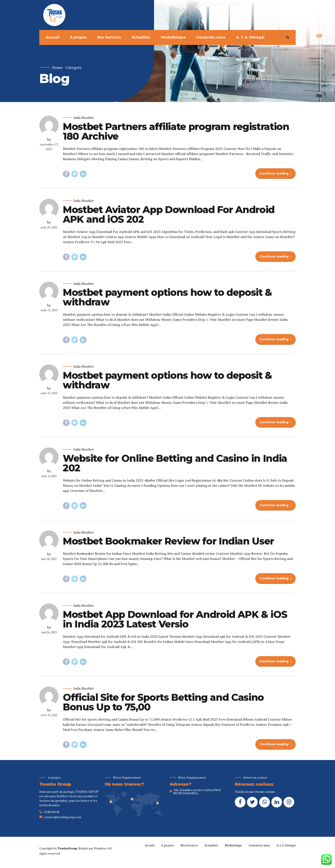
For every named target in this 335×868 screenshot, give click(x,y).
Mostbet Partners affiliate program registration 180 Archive (176, 132)
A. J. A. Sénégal (250, 37)
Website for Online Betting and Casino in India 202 (175, 467)
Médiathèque (173, 37)
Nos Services (109, 37)
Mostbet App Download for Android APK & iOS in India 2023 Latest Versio (175, 623)
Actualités (141, 37)
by (49, 139)
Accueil (53, 37)
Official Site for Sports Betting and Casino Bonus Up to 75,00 (163, 706)
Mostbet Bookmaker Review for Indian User (168, 545)
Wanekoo (100, 848)
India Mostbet (84, 118)
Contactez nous (211, 37)
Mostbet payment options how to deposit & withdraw (167, 301)
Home (57, 67)
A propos (78, 37)
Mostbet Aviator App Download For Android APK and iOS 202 (169, 219)
